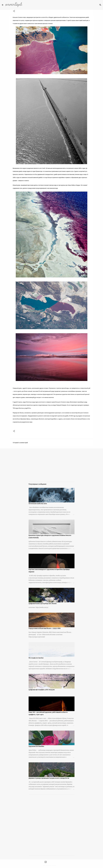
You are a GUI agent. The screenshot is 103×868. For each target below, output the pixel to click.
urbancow (58, 866)
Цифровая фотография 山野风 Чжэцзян (42, 690)
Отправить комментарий (20, 443)
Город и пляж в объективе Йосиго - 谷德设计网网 (45, 628)
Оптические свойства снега (38, 504)
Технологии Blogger (52, 862)
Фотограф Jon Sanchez (36, 658)
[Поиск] (100, 5)
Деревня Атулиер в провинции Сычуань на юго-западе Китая (49, 778)
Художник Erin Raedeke (36, 746)
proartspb (14, 5)
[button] (14, 11)
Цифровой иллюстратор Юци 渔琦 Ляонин (43, 604)
